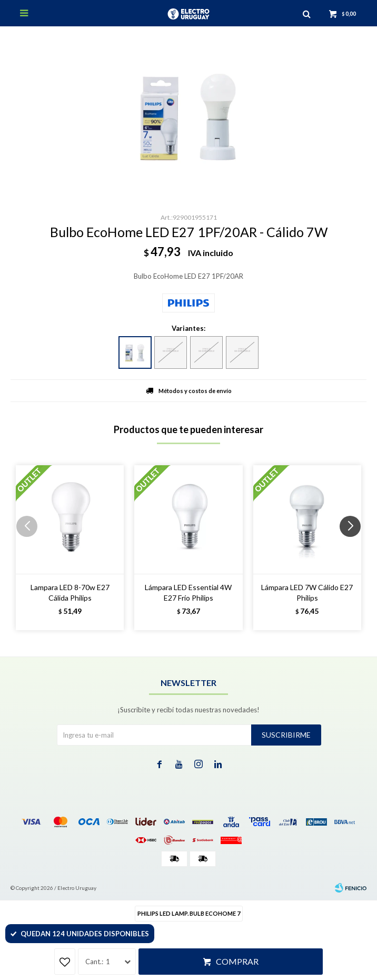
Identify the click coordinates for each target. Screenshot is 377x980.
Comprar (237, 961)
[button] (354, 547)
